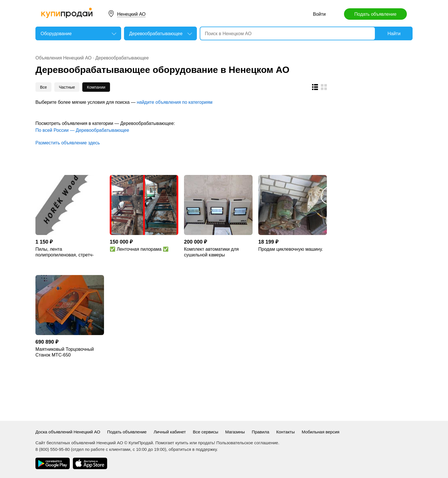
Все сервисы (206, 432)
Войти (319, 14)
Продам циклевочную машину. (291, 249)
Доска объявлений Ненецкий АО (68, 432)
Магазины (235, 432)
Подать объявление (375, 14)
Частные (67, 87)
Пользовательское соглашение (247, 443)
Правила (260, 432)
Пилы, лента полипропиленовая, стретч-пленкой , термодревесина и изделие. (66, 252)
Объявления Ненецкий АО (63, 58)
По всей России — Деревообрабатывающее (82, 130)
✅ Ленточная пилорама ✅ (139, 249)
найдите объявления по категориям (175, 102)
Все (43, 87)
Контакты (286, 432)
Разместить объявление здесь (68, 143)
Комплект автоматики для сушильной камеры (211, 252)
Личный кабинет (170, 432)
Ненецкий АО (131, 14)
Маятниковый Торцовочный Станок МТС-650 (65, 352)
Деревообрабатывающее (122, 58)
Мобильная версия (321, 432)
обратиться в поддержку (193, 449)
